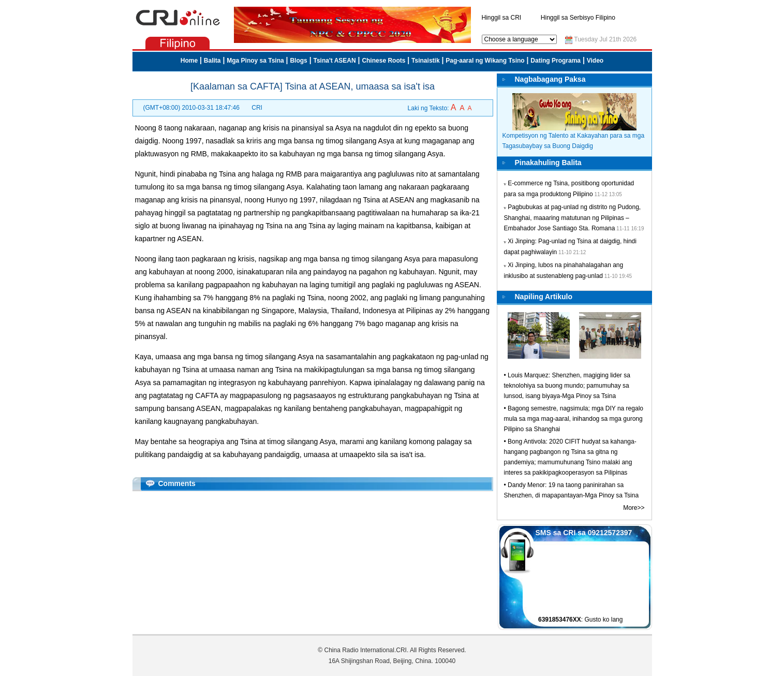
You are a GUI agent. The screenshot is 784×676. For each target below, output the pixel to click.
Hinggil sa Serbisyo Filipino (578, 18)
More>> (634, 508)
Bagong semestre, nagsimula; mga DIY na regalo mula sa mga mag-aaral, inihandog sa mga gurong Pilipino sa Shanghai (574, 419)
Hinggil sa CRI (502, 18)
